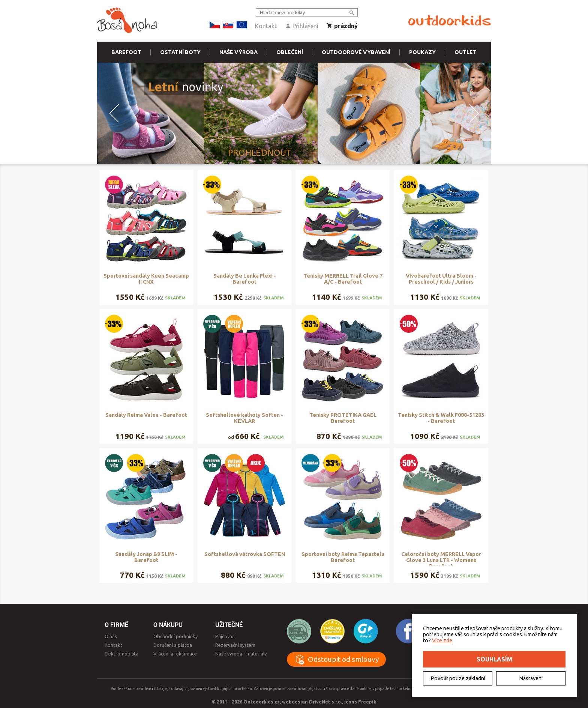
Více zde (442, 640)
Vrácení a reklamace (175, 654)
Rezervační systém (235, 645)
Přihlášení (302, 26)
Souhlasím (494, 659)
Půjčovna (225, 636)
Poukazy (422, 52)
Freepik (367, 702)
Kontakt (266, 26)
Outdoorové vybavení (356, 52)
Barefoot (126, 52)
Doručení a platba (173, 645)
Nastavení (531, 678)
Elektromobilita (121, 654)
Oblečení (290, 52)
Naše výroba (238, 52)
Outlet (466, 52)
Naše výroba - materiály (241, 654)
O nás (111, 636)
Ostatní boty (180, 52)
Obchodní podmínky (175, 636)
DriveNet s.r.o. (325, 702)
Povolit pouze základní (458, 678)
